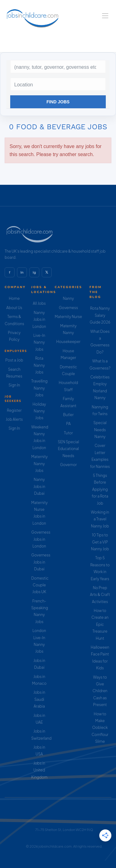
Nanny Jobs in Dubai (39, 486)
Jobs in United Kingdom (39, 770)
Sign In (14, 385)
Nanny (68, 298)
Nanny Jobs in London (39, 320)
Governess (68, 308)
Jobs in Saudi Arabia (39, 699)
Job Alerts (14, 419)
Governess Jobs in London (41, 539)
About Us (14, 308)
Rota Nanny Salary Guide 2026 (100, 315)
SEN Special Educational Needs (69, 449)
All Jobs (39, 303)
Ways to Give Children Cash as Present (100, 691)
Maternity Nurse (68, 317)
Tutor (69, 433)
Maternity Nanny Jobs (39, 464)
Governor (68, 465)
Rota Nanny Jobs (39, 365)
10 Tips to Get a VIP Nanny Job (100, 542)
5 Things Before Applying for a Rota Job (100, 489)
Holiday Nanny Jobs (39, 411)
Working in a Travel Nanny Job (100, 519)
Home (14, 298)
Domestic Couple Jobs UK (40, 585)
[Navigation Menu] (105, 16)
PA (69, 424)
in (22, 272)
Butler (68, 415)
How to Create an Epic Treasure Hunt (100, 624)
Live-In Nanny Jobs (39, 342)
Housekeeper (68, 342)
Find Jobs (58, 102)
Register (14, 410)
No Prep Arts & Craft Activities (100, 595)
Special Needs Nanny (100, 430)
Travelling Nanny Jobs (39, 388)
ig (34, 272)
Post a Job (14, 360)
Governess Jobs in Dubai (41, 562)
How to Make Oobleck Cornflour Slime (100, 728)
